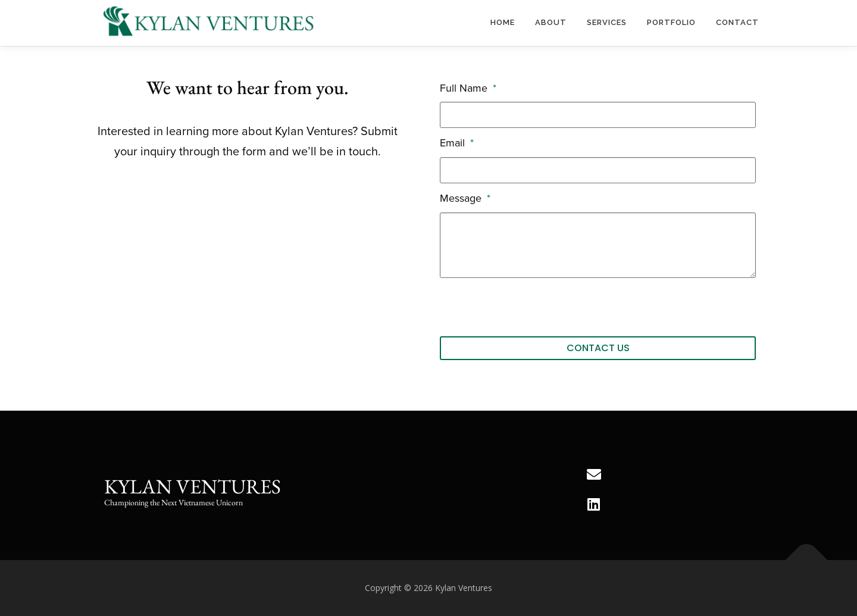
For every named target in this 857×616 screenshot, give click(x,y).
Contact (737, 22)
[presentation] (530, 307)
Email (454, 143)
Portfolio (671, 22)
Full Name (465, 88)
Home (503, 22)
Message (462, 198)
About (551, 22)
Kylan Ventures (193, 486)
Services (607, 22)
